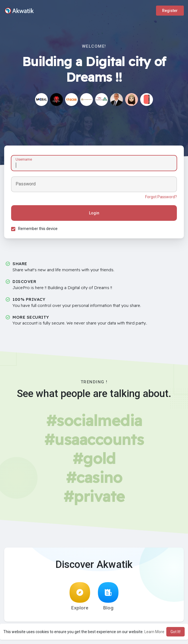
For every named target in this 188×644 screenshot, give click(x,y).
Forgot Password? (161, 197)
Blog (108, 596)
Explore (80, 596)
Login (94, 213)
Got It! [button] (175, 632)
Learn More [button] (154, 632)
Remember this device (38, 229)
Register (170, 11)
